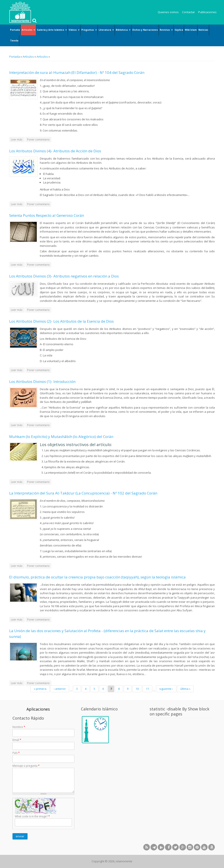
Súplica (179, 30)
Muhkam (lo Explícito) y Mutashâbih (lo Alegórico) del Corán (61, 437)
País (16, 753)
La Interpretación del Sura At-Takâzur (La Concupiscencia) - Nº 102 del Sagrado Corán (83, 493)
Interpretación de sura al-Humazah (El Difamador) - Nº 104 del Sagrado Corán (77, 72)
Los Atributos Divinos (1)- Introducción (42, 382)
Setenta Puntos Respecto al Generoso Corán (47, 215)
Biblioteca (123, 30)
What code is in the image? (32, 816)
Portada (15, 30)
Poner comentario (38, 140)
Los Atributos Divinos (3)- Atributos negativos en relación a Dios (64, 276)
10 (137, 689)
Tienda (14, 41)
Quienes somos (168, 12)
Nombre (19, 727)
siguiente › (166, 689)
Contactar (188, 12)
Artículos (28, 30)
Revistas (166, 30)
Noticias (203, 30)
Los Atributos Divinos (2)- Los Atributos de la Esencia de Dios (61, 321)
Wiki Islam (191, 30)
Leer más (18, 139)
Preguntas (89, 30)
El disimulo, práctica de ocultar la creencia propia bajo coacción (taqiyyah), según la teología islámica (97, 577)
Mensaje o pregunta (26, 766)
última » (185, 689)
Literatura (106, 30)
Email (17, 740)
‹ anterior (60, 689)
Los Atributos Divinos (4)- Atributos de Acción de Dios (55, 151)
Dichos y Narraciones (145, 30)
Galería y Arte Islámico (52, 30)
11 (147, 689)
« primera (40, 689)
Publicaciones (207, 12)
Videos (74, 30)
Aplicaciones (38, 709)
